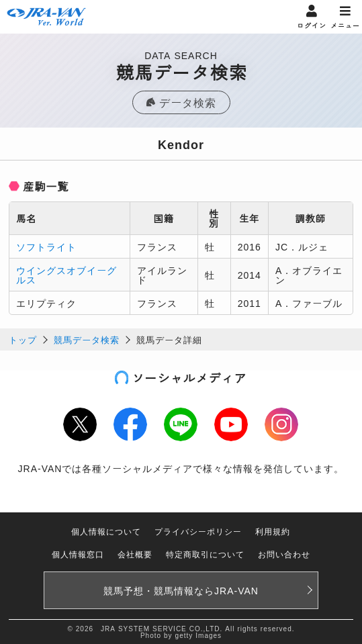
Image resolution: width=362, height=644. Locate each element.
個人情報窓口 (78, 554)
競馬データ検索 (87, 339)
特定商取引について (205, 554)
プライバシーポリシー (198, 531)
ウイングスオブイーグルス (66, 275)
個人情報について (106, 531)
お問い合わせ (284, 554)
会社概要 (135, 554)
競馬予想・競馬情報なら (181, 590)
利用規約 (273, 531)
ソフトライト (46, 246)
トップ (23, 339)
